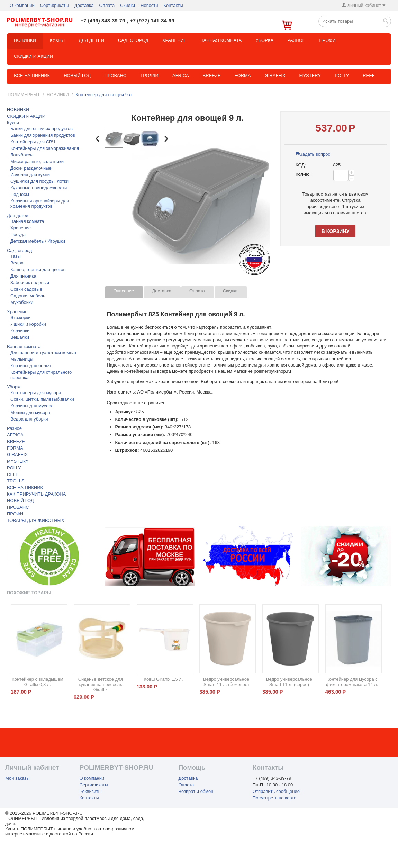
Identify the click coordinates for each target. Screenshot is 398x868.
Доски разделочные (31, 168)
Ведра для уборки (29, 419)
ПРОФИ (15, 514)
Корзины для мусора (32, 406)
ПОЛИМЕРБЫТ (24, 95)
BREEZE (212, 76)
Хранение (175, 40)
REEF (369, 76)
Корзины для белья (31, 366)
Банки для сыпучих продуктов (42, 129)
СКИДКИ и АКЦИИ (33, 56)
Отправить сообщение (276, 791)
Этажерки (21, 318)
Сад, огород (133, 40)
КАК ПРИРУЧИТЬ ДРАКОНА (36, 494)
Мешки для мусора (30, 412)
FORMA (243, 76)
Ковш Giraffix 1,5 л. (163, 679)
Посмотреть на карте (274, 798)
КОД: (301, 165)
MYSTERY (310, 76)
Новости (149, 5)
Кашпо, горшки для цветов (38, 269)
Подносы (20, 194)
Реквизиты (90, 791)
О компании (22, 5)
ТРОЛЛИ (149, 76)
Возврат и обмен (196, 791)
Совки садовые (26, 289)
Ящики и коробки (28, 324)
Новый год (77, 76)
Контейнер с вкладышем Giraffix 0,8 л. (38, 682)
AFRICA (15, 435)
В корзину (335, 231)
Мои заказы (17, 778)
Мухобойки (22, 302)
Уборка (264, 40)
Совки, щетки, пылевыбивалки (42, 399)
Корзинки (20, 331)
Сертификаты (55, 5)
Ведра (17, 263)
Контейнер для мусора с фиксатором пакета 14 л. (352, 682)
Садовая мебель (28, 296)
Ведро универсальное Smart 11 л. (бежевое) (226, 682)
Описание (124, 291)
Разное (296, 40)
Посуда (18, 234)
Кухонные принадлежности (39, 188)
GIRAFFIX (275, 76)
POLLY (342, 76)
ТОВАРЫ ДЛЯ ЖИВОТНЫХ (36, 520)
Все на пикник (32, 76)
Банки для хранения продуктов (43, 135)
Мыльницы (22, 359)
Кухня (57, 40)
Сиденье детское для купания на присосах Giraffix (101, 684)
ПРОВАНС (18, 507)
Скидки (128, 5)
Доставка (84, 5)
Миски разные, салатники (37, 161)
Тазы (16, 256)
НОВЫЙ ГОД (20, 501)
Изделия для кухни (30, 175)
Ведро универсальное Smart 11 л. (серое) (289, 682)
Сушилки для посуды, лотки (39, 181)
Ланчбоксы (22, 155)
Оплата (107, 5)
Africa (181, 76)
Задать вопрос (313, 154)
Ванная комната (221, 40)
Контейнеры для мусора (36, 393)
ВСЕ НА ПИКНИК (25, 487)
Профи (327, 40)
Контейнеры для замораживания (45, 148)
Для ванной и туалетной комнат (44, 352)
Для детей (91, 40)
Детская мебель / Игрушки (38, 241)
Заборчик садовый (30, 283)
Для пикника (23, 276)
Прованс (116, 76)
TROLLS (16, 481)
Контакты (173, 5)
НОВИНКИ (25, 40)
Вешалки (20, 337)
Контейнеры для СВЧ (33, 142)
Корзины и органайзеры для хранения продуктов (40, 204)
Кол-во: (303, 174)
